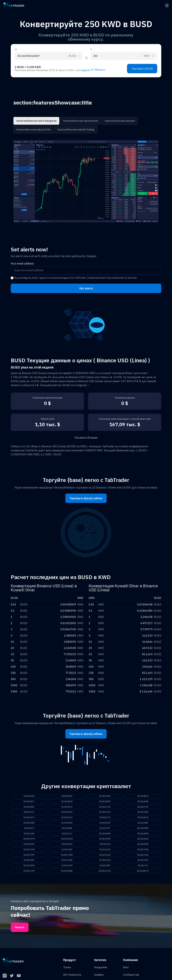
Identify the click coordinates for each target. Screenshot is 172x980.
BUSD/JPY (105, 828)
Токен (67, 968)
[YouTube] (19, 976)
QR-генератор (72, 975)
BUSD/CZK (105, 812)
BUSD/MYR (29, 839)
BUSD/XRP (105, 866)
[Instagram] (5, 976)
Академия (100, 968)
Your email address (22, 263)
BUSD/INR (67, 828)
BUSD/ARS (67, 796)
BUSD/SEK (67, 850)
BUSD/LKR (29, 834)
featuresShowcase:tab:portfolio (33, 130)
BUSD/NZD (143, 839)
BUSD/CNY (67, 812)
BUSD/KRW (143, 828)
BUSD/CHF (143, 807)
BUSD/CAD (105, 807)
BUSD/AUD (105, 796)
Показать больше (86, 438)
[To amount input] (115, 56)
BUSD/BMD (105, 802)
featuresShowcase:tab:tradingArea (36, 121)
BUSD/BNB (143, 802)
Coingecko (85, 70)
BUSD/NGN (67, 839)
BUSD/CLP (29, 812)
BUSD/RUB (143, 845)
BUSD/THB (143, 850)
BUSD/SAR (29, 850)
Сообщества (131, 975)
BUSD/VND (67, 861)
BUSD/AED (29, 796)
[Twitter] (12, 976)
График (99, 975)
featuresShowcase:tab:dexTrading (75, 130)
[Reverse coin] (87, 58)
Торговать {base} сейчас (86, 498)
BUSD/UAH (105, 855)
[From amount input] (40, 56)
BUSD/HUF (105, 823)
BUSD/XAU (143, 861)
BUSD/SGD (105, 850)
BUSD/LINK (67, 871)
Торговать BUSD (142, 69)
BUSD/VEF (29, 861)
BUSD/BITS (143, 871)
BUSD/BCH (143, 796)
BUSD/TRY (29, 855)
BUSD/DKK (143, 812)
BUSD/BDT (29, 802)
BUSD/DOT (29, 818)
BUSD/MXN (143, 834)
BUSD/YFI (143, 866)
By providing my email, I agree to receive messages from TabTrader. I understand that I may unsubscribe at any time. (76, 278)
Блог (126, 968)
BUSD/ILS (29, 828)
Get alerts (86, 288)
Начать (20, 928)
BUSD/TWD (67, 855)
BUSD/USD (143, 855)
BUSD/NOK (105, 839)
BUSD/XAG (105, 861)
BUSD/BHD (67, 802)
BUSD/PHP (29, 845)
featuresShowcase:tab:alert (119, 121)
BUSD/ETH (105, 818)
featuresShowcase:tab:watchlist (80, 121)
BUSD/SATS (105, 871)
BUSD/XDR (29, 866)
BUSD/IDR (143, 823)
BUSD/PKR (67, 845)
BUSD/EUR (143, 818)
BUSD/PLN (105, 845)
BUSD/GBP (29, 823)
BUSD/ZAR (29, 871)
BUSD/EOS (67, 818)
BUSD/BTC (67, 807)
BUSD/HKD (67, 823)
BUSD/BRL (29, 807)
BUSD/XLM (67, 866)
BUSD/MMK (105, 834)
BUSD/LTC (67, 834)
